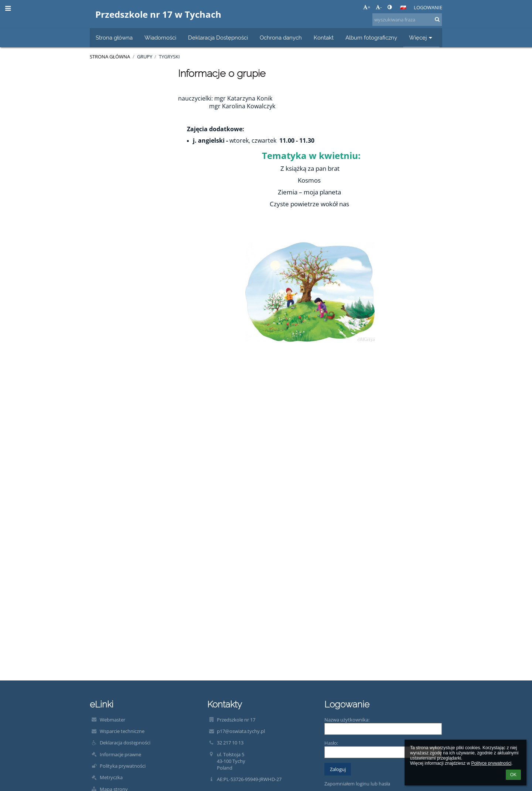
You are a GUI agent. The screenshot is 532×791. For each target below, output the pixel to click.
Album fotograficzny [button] (371, 38)
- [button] (379, 7)
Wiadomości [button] (160, 38)
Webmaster (112, 720)
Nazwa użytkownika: (347, 720)
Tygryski (169, 57)
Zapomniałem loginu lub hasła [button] (357, 784)
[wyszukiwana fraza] (407, 20)
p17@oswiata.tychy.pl (241, 731)
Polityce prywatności (491, 763)
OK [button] (513, 775)
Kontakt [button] (324, 38)
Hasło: (331, 743)
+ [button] (367, 7)
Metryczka (111, 777)
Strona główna (110, 57)
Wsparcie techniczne (122, 731)
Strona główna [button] (114, 38)
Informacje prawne (120, 754)
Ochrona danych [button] (281, 38)
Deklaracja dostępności (125, 743)
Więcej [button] (421, 38)
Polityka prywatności (123, 766)
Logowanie (428, 7)
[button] (403, 7)
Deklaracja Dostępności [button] (218, 38)
